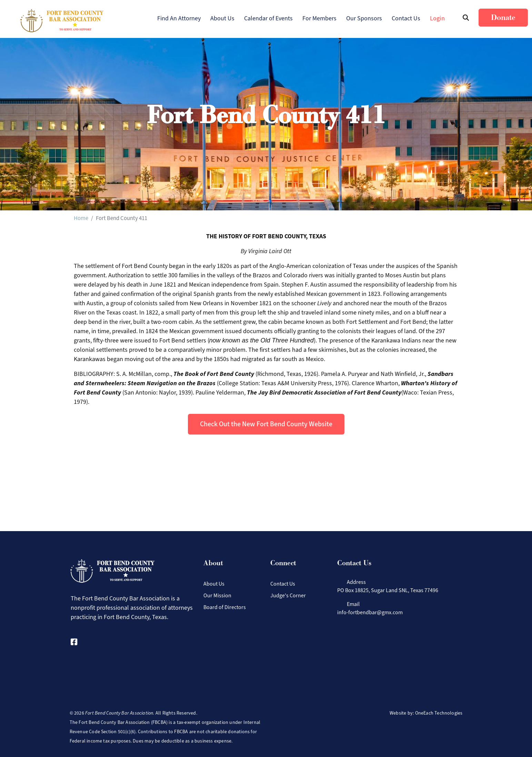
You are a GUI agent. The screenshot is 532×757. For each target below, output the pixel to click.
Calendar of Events (268, 18)
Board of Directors (225, 607)
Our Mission (217, 595)
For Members (319, 18)
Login (437, 18)
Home (81, 218)
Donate (503, 18)
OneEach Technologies (439, 713)
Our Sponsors (364, 18)
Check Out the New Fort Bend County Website (266, 424)
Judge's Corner (288, 595)
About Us (222, 18)
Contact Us (406, 18)
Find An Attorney (179, 18)
